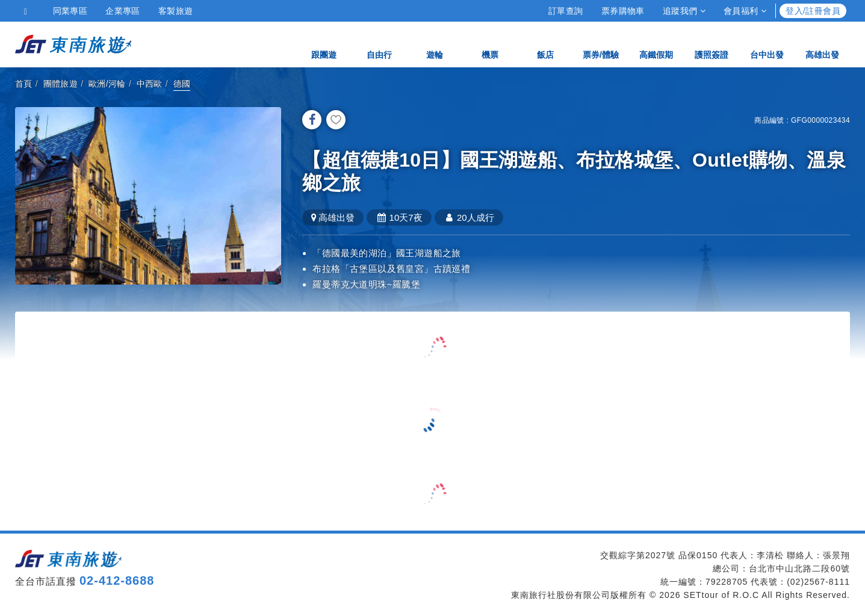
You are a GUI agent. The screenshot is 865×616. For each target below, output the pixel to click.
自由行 (379, 44)
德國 (182, 84)
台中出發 (767, 44)
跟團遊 (324, 44)
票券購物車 (623, 11)
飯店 (545, 44)
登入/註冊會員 (813, 11)
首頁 (24, 84)
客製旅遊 (176, 11)
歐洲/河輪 (107, 84)
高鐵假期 (656, 44)
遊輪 (435, 44)
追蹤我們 (684, 11)
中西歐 (150, 84)
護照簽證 (712, 44)
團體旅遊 (61, 84)
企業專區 (123, 11)
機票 (490, 44)
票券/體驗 (601, 44)
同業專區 (70, 11)
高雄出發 (822, 44)
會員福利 (745, 11)
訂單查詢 (566, 11)
